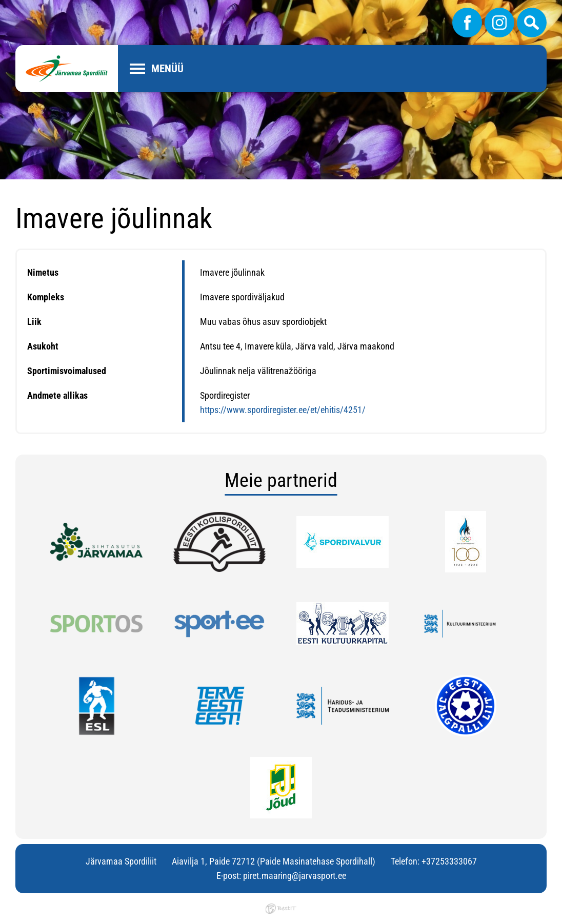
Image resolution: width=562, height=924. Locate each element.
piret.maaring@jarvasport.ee (295, 876)
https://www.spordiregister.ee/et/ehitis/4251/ (283, 410)
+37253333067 (449, 861)
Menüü (167, 69)
